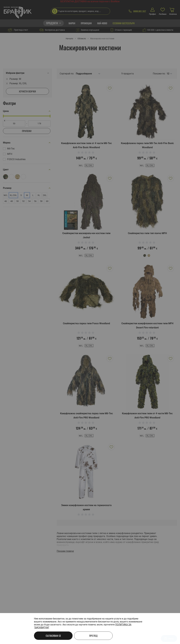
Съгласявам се (53, 636)
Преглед (93, 636)
